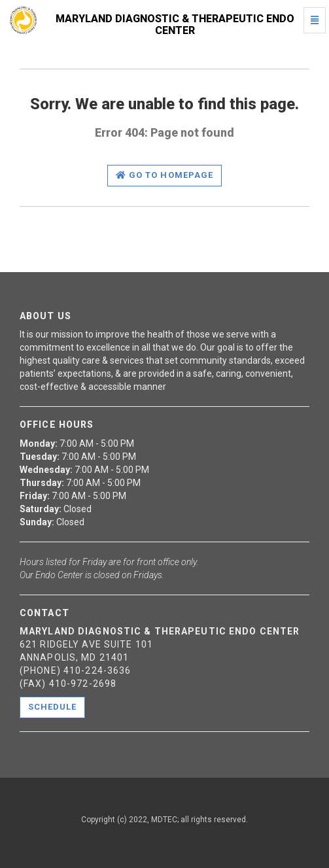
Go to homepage (164, 175)
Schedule (52, 707)
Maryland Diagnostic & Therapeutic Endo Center (175, 25)
